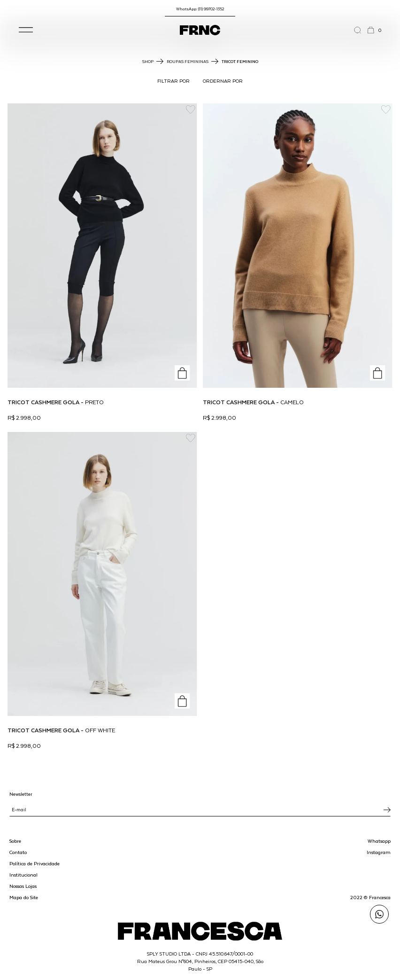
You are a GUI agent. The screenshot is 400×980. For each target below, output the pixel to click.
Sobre (15, 841)
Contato (18, 852)
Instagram (379, 852)
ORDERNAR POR (223, 81)
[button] (26, 30)
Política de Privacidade (35, 863)
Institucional (23, 875)
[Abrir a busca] (360, 30)
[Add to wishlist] (190, 110)
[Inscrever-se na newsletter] (387, 810)
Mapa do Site (24, 897)
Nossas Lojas (23, 886)
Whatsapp (379, 841)
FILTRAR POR (173, 81)
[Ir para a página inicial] (200, 30)
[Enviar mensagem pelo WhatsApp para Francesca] (379, 914)
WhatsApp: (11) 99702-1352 (200, 9)
